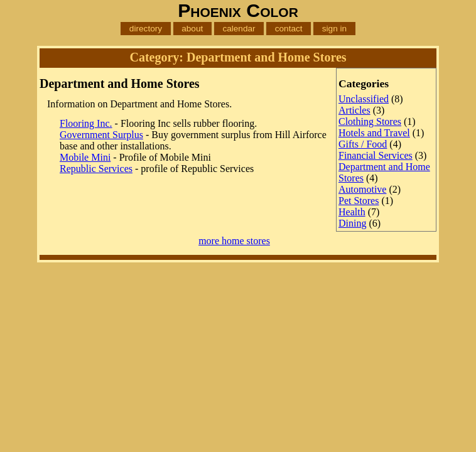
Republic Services (96, 169)
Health (352, 212)
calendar (239, 29)
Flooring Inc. (86, 123)
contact (289, 29)
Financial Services (376, 155)
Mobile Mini (85, 157)
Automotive (362, 189)
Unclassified (364, 99)
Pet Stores (359, 201)
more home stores (234, 241)
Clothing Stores (370, 121)
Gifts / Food (363, 144)
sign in (334, 29)
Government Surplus (101, 135)
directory (146, 29)
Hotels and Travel (374, 133)
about (192, 29)
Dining (352, 223)
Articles (354, 110)
